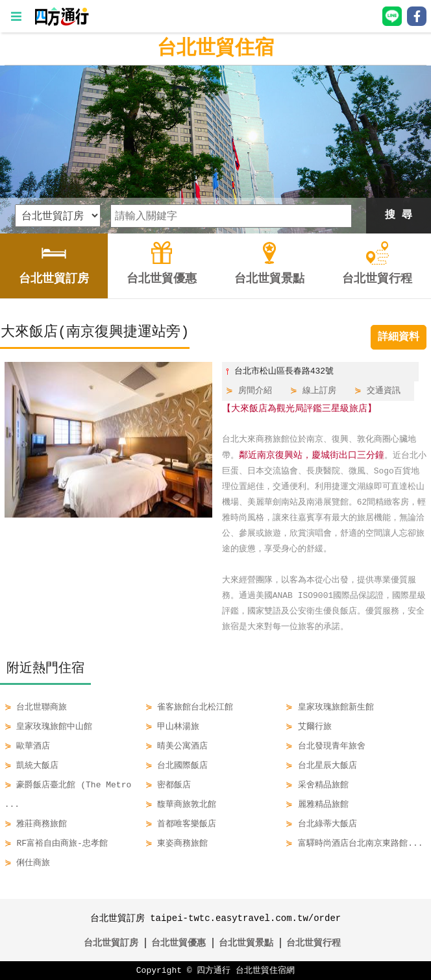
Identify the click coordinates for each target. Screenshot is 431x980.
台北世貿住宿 (215, 48)
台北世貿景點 (246, 942)
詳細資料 (399, 337)
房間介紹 (255, 391)
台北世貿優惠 (179, 942)
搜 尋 (399, 215)
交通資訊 (384, 391)
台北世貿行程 (314, 942)
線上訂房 (319, 391)
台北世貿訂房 (111, 942)
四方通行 (214, 970)
